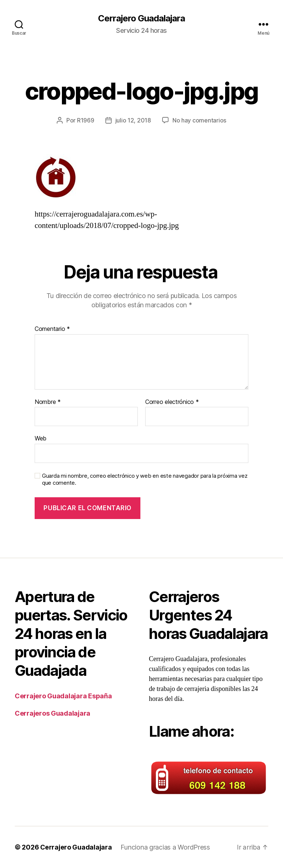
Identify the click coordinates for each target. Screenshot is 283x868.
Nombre (48, 402)
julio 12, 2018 (133, 120)
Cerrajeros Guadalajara (53, 713)
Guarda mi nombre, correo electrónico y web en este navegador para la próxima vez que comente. (145, 479)
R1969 (86, 120)
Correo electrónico (172, 402)
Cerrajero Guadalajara (141, 18)
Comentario (52, 329)
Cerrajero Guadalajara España (63, 696)
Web (41, 438)
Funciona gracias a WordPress (165, 847)
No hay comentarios (199, 120)
